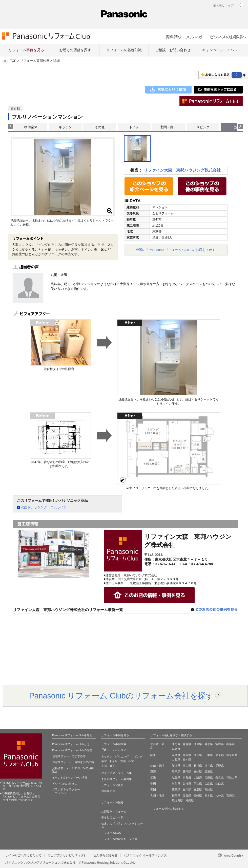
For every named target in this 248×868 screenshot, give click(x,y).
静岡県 (187, 771)
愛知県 (198, 771)
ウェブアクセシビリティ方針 (67, 855)
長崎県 (198, 796)
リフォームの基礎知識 (124, 50)
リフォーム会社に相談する (167, 809)
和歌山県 (232, 778)
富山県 (187, 766)
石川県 (198, 766)
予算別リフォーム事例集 (117, 779)
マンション (119, 750)
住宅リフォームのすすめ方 (69, 756)
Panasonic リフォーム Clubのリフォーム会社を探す (121, 696)
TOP (13, 61)
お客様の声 (108, 791)
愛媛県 (198, 789)
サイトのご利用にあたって (23, 855)
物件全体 (31, 127)
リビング (203, 127)
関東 (153, 755)
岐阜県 (176, 771)
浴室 (104, 761)
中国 (153, 784)
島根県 (187, 784)
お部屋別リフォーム (114, 811)
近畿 (153, 778)
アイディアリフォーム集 (117, 773)
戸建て (105, 750)
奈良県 (220, 778)
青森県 (187, 744)
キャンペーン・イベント (222, 50)
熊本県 (209, 796)
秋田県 (198, 744)
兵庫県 (209, 778)
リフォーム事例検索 (35, 61)
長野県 (220, 766)
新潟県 (176, 766)
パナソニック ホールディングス (145, 855)
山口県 (220, 784)
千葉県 (209, 755)
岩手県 (209, 744)
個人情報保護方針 (105, 855)
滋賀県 (176, 778)
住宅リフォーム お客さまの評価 (73, 762)
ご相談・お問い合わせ (173, 50)
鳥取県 (176, 784)
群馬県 (187, 755)
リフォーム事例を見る (26, 50)
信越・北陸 (157, 766)
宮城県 (220, 744)
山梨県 (176, 760)
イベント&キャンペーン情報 (70, 778)
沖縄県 (190, 800)
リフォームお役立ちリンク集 (119, 839)
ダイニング (122, 756)
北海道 (176, 744)
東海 (153, 771)
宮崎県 (230, 796)
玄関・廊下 (168, 127)
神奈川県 (232, 755)
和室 (131, 761)
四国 (153, 789)
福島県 (176, 749)
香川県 (187, 789)
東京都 (220, 755)
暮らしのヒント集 (112, 817)
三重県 (209, 771)
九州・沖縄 (157, 796)
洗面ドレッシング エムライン (44, 507)
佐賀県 (187, 796)
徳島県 (176, 789)
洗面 (123, 761)
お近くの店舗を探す (75, 50)
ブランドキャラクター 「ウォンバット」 (66, 791)
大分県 (220, 796)
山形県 (230, 744)
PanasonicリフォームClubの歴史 (72, 750)
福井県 (209, 766)
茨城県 (176, 755)
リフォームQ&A (111, 833)
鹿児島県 (177, 800)
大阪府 (198, 778)
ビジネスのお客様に (65, 784)
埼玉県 (198, 755)
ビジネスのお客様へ (228, 37)
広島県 (209, 784)
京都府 (187, 778)
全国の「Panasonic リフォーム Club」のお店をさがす (176, 250)
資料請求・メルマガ (184, 37)
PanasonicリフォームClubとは (71, 744)
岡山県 (198, 784)
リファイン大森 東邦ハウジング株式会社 (182, 170)
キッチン (65, 127)
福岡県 (176, 796)
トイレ (134, 127)
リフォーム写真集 (112, 785)
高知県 (209, 789)
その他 (100, 127)
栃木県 (187, 760)
